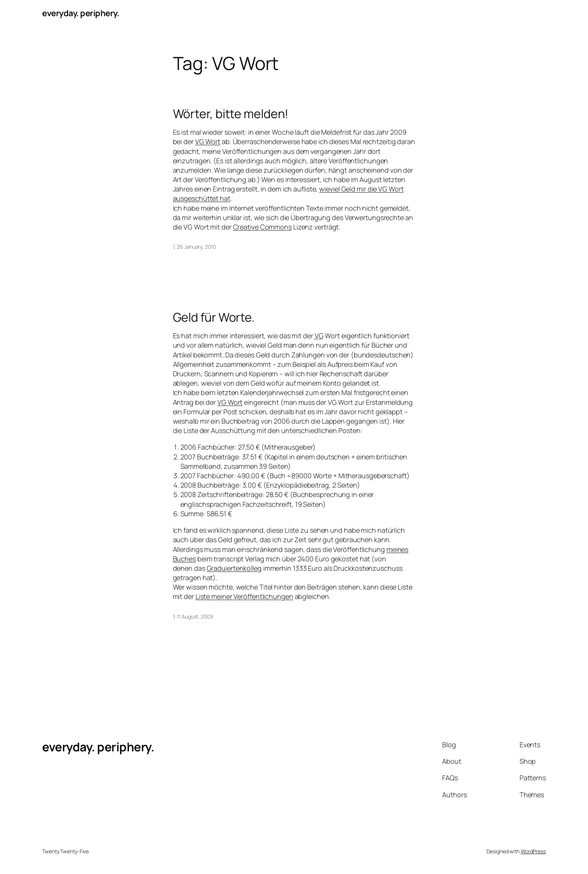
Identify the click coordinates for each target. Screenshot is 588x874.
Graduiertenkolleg (234, 568)
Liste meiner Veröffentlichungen (244, 596)
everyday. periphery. (81, 13)
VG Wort (208, 141)
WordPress (533, 851)
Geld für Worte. (214, 317)
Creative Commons (262, 227)
